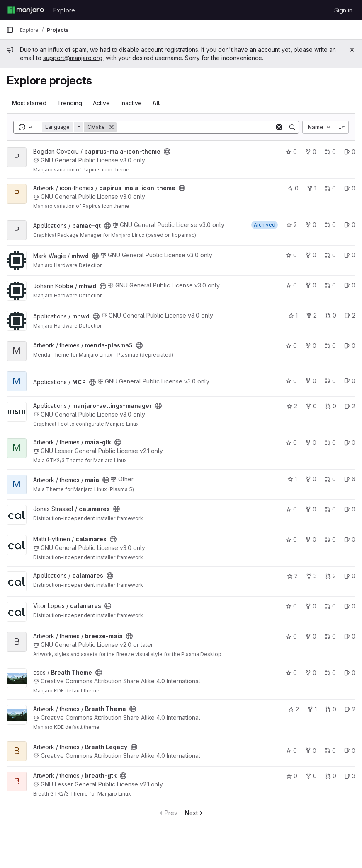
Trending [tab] (70, 103)
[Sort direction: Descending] (342, 127)
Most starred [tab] (29, 103)
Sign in (343, 10)
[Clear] (279, 127)
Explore (64, 10)
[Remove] (112, 127)
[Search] (196, 127)
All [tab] (156, 103)
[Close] (352, 50)
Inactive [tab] (131, 103)
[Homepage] (26, 10)
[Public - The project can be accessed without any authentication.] (167, 152)
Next (195, 813)
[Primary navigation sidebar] (10, 30)
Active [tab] (101, 103)
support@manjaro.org (73, 58)
